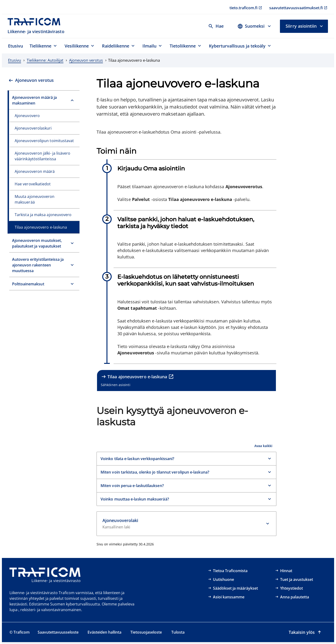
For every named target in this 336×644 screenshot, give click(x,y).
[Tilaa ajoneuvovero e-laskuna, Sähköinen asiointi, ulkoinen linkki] (186, 381)
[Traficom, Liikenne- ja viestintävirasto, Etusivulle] (37, 26)
